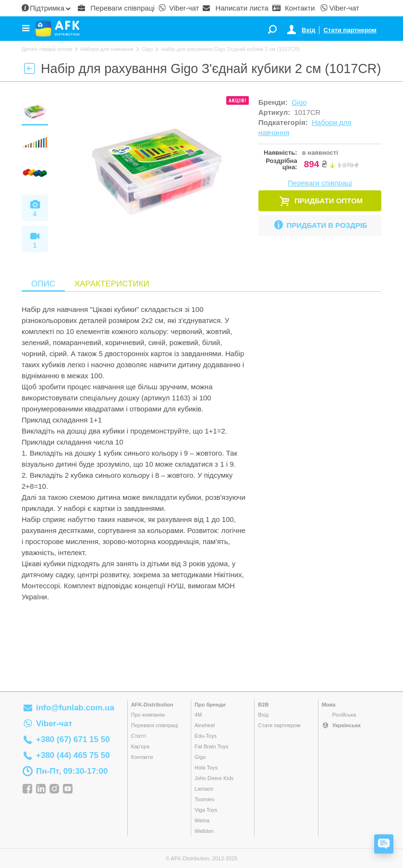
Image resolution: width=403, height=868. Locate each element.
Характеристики (112, 284)
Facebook (27, 789)
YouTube (68, 789)
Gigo (299, 102)
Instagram (54, 789)
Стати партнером (350, 30)
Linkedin (41, 789)
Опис (43, 284)
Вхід (308, 30)
